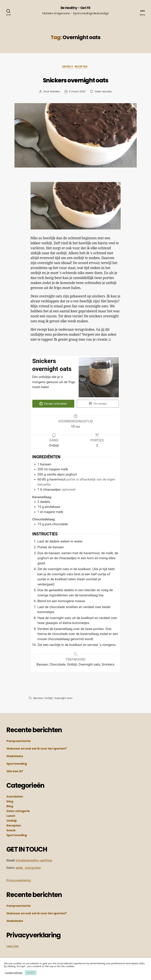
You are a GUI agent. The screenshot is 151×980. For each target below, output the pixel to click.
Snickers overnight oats (75, 80)
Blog (10, 806)
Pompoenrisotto (19, 741)
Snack (11, 831)
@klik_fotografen (28, 868)
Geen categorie (18, 811)
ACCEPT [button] (31, 973)
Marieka (54, 93)
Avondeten (15, 797)
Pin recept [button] (98, 405)
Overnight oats (64, 698)
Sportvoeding (17, 764)
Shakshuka (15, 756)
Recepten (83, 68)
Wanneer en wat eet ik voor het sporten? (37, 749)
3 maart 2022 (77, 93)
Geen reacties (104, 93)
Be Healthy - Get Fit (75, 8)
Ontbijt (67, 68)
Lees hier (13, 946)
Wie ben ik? (15, 772)
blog (10, 802)
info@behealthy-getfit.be (34, 861)
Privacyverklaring (19, 881)
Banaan (38, 698)
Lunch (11, 816)
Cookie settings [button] (14, 973)
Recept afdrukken (53, 405)
